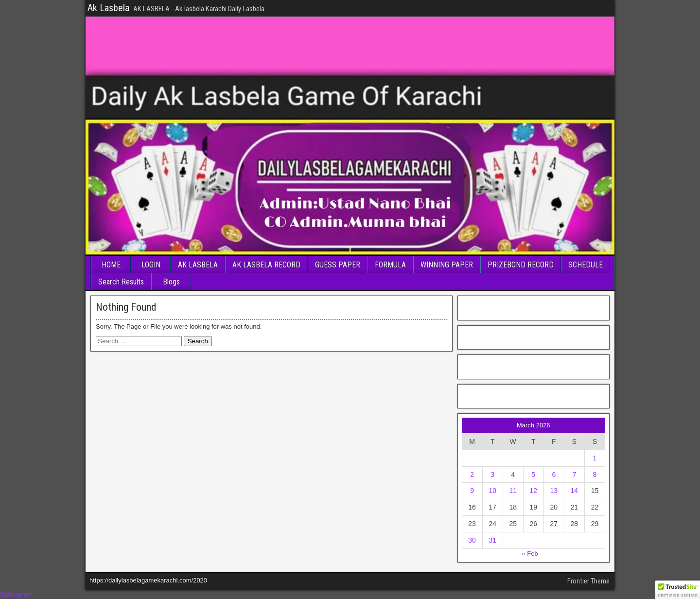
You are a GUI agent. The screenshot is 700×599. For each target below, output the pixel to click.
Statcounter (16, 594)
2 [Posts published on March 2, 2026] (472, 475)
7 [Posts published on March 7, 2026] (574, 475)
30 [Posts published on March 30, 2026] (472, 540)
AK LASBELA (198, 265)
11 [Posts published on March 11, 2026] (513, 491)
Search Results (121, 282)
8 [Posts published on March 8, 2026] (595, 475)
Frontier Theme (588, 581)
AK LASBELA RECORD (266, 265)
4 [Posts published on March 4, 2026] (513, 475)
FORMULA (390, 265)
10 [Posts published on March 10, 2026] (492, 491)
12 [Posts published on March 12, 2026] (533, 491)
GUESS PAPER (338, 265)
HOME (111, 265)
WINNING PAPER (447, 265)
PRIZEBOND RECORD (521, 265)
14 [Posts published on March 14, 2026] (575, 491)
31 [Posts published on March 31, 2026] (492, 540)
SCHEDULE (586, 265)
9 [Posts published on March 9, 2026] (472, 491)
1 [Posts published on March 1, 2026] (595, 458)
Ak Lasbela (108, 8)
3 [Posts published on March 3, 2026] (492, 475)
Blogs (171, 282)
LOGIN (151, 265)
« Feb (530, 554)
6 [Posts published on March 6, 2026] (554, 475)
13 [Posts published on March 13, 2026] (554, 491)
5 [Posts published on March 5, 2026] (533, 475)
